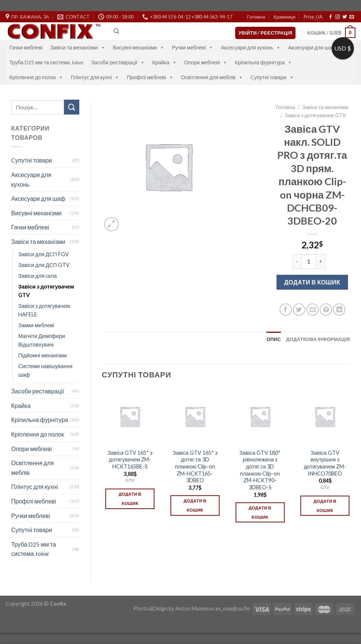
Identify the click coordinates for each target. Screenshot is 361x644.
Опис (274, 339)
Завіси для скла (37, 276)
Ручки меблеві (193, 47)
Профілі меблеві (150, 77)
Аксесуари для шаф (316, 47)
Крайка (164, 62)
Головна (256, 17)
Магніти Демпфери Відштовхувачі (42, 340)
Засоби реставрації (118, 62)
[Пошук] (116, 31)
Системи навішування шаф (45, 370)
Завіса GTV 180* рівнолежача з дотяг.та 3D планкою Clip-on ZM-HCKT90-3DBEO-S (260, 470)
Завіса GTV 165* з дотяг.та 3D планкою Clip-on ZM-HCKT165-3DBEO (195, 467)
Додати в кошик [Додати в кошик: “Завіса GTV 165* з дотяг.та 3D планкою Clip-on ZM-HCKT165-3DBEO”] (195, 505)
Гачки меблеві (26, 47)
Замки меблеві (36, 325)
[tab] (274, 339)
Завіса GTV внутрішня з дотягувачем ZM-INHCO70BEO (325, 463)
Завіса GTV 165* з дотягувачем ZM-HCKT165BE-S (130, 460)
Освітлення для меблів (212, 77)
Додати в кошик (312, 282)
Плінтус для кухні (95, 77)
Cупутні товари (272, 77)
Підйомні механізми (42, 355)
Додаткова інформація (318, 339)
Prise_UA (313, 17)
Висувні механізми (139, 47)
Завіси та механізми (78, 47)
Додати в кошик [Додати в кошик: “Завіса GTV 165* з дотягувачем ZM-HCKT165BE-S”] (130, 499)
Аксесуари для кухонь (251, 47)
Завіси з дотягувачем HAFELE (44, 310)
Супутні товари (32, 530)
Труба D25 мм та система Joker (47, 62)
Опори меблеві (206, 62)
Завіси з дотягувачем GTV (46, 291)
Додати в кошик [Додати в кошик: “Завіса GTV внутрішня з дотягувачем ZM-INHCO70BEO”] (325, 506)
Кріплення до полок (36, 77)
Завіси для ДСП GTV (44, 265)
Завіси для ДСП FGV (44, 254)
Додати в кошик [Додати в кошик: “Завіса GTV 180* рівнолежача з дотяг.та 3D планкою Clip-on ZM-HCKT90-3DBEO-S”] (260, 512)
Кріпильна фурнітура (263, 62)
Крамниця (285, 17)
